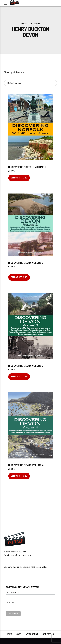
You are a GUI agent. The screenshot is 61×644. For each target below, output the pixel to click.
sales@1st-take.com (21, 555)
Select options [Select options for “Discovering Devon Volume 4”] (19, 476)
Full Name (10, 603)
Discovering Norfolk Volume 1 (27, 167)
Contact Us (48, 634)
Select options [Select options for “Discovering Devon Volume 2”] (19, 277)
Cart (19, 634)
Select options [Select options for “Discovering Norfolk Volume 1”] (19, 178)
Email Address (12, 592)
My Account (32, 634)
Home (24, 24)
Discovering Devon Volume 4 (26, 465)
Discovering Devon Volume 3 (26, 366)
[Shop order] (30, 83)
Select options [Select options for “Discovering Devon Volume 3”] (19, 377)
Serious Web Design (33, 567)
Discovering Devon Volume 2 (26, 263)
